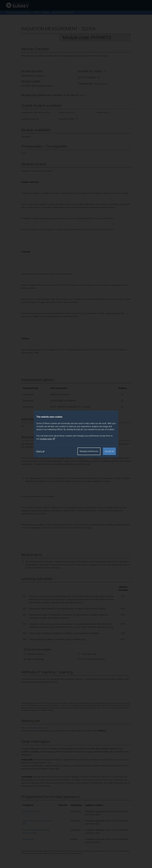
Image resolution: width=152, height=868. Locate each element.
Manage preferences (89, 451)
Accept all (109, 451)
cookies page (47, 439)
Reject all (40, 451)
